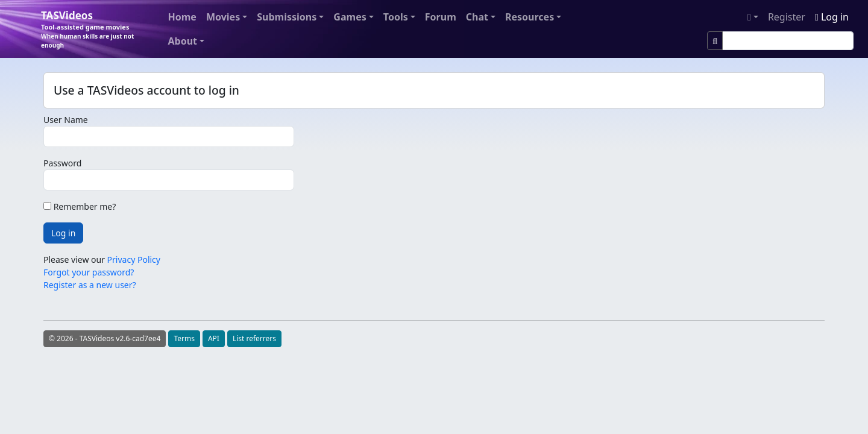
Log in (832, 17)
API (214, 338)
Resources (530, 17)
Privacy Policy (134, 259)
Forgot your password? (89, 272)
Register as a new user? (90, 285)
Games (350, 17)
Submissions (287, 17)
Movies (223, 17)
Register (787, 17)
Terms (184, 338)
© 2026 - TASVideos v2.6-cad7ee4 (105, 338)
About (183, 41)
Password (62, 163)
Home (182, 17)
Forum (441, 17)
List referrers (254, 338)
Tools (396, 17)
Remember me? (80, 206)
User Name (66, 120)
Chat (477, 17)
